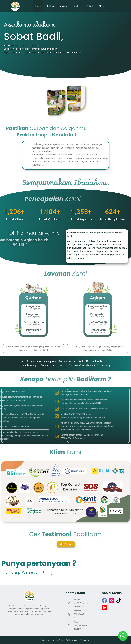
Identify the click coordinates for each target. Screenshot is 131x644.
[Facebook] (104, 600)
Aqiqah (63, 6)
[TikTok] (119, 600)
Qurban (50, 6)
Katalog (77, 6)
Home (38, 6)
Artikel (90, 6)
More (103, 6)
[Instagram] (112, 600)
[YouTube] (104, 608)
